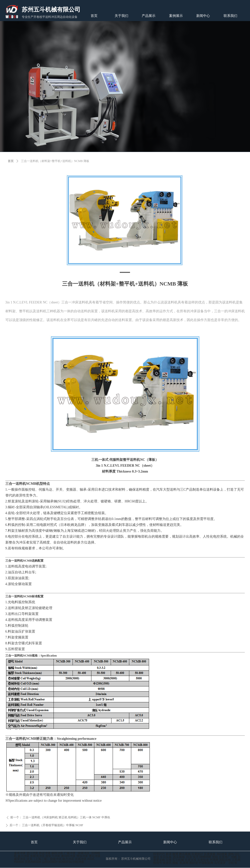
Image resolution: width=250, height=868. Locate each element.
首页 (11, 161)
